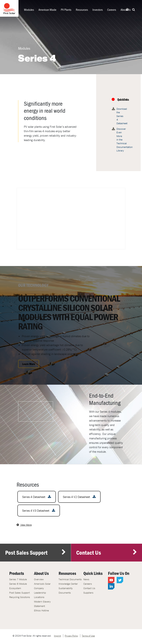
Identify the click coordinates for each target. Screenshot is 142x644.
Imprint (58, 636)
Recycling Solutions (20, 597)
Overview (39, 579)
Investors (98, 10)
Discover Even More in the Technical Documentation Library (120, 140)
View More (24, 525)
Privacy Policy (71, 636)
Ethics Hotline (41, 610)
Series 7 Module (18, 579)
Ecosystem (15, 588)
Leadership (40, 593)
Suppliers (88, 593)
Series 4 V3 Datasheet (39, 511)
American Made (47, 10)
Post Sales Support (35, 553)
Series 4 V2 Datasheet (79, 497)
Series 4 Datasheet (37, 497)
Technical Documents (70, 579)
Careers (112, 10)
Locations (39, 597)
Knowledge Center (68, 584)
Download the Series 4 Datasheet (120, 116)
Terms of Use (88, 636)
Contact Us (107, 553)
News (86, 579)
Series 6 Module (18, 584)
